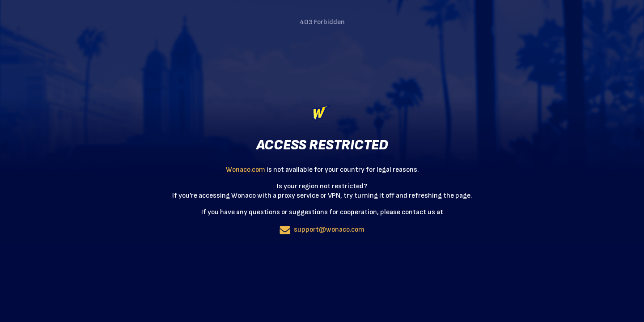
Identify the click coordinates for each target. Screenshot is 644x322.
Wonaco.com (246, 170)
